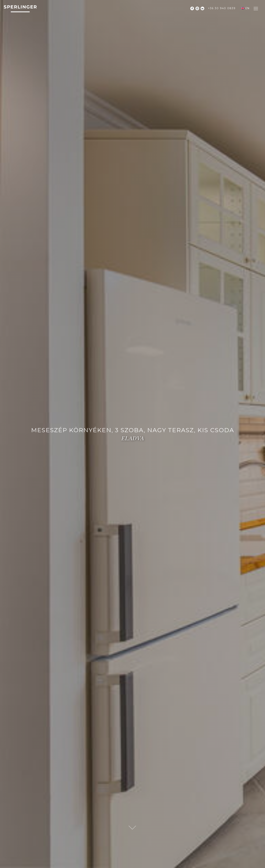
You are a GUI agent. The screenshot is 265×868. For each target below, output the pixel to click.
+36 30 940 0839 (222, 8)
